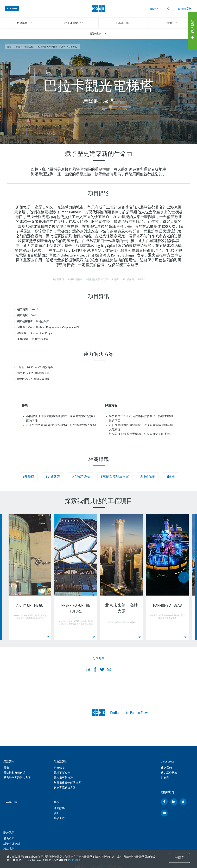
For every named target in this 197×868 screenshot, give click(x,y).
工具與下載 (10, 802)
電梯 (6, 768)
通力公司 (9, 839)
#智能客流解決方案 (115, 477)
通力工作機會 (169, 773)
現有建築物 (61, 762)
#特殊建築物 (81, 477)
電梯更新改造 (62, 773)
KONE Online (12, 8)
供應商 (165, 778)
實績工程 (29, 47)
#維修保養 (148, 477)
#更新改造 (53, 477)
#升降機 (28, 477)
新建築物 (9, 762)
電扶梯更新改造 (63, 778)
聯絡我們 (9, 849)
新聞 (56, 813)
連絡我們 (154, 9)
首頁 (9, 47)
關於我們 (9, 833)
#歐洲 (171, 477)
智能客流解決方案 (65, 788)
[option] (30, 577)
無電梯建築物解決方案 (67, 783)
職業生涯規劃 (12, 844)
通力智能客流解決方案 (17, 778)
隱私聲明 (74, 860)
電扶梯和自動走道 (14, 773)
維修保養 (59, 768)
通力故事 (59, 808)
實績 (18, 47)
